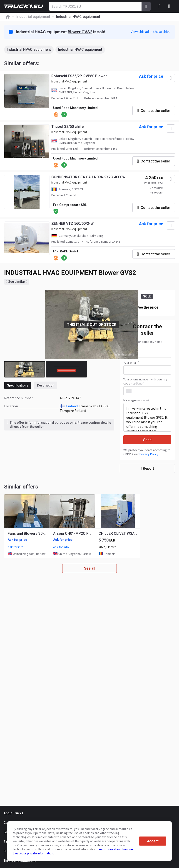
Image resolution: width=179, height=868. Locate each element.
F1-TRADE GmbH (66, 251)
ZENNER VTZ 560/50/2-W (72, 224)
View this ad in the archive (150, 31)
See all (90, 568)
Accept (153, 841)
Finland (72, 406)
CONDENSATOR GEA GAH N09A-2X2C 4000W (88, 177)
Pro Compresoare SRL (70, 205)
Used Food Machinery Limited (75, 108)
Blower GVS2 (80, 32)
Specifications (18, 385)
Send (147, 440)
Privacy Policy (149, 454)
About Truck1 (13, 813)
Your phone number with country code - (145, 381)
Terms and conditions (20, 861)
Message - (136, 400)
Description (46, 385)
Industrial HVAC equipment (29, 50)
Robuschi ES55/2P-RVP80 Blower (79, 76)
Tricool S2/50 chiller (68, 127)
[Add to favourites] (171, 78)
